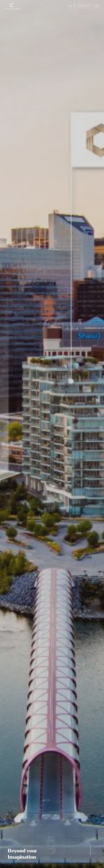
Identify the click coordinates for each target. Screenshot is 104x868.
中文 (70, 6)
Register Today (84, 6)
